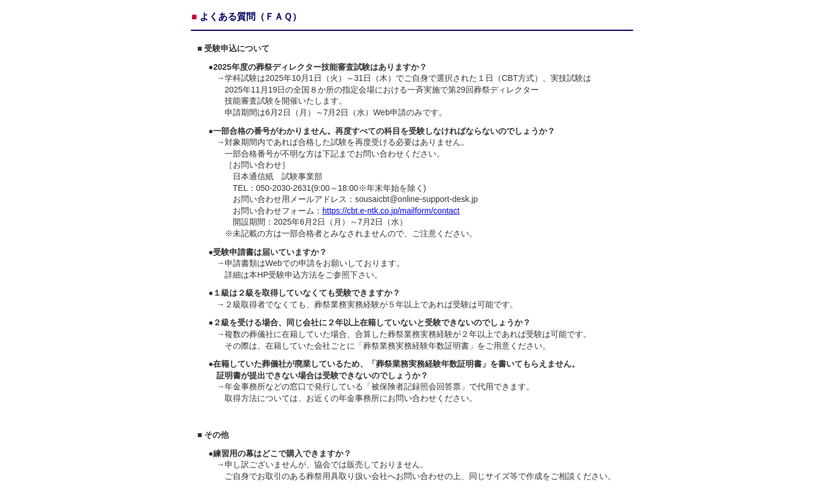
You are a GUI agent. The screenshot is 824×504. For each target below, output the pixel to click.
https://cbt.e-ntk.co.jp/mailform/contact (391, 211)
